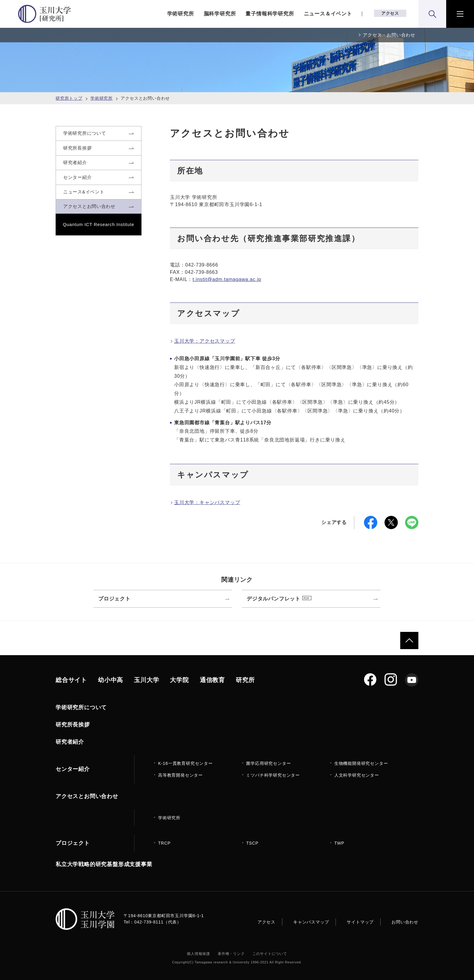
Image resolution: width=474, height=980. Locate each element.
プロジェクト (73, 843)
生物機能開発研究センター (361, 763)
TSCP (252, 843)
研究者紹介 (70, 742)
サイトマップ (360, 922)
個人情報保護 (198, 954)
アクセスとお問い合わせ (87, 796)
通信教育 (212, 680)
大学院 (179, 680)
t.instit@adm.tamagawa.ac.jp (227, 279)
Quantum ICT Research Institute (99, 240)
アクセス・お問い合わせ (389, 35)
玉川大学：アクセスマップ (205, 341)
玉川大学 (146, 680)
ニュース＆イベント (328, 14)
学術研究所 (181, 14)
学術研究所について (81, 707)
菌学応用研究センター (268, 763)
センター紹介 (73, 769)
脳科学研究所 (220, 14)
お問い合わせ (405, 922)
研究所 (245, 680)
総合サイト (71, 680)
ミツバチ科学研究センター (273, 775)
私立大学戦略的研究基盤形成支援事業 (104, 864)
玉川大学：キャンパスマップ (207, 502)
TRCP (164, 843)
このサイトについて (270, 954)
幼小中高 (110, 680)
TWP (339, 843)
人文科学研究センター (357, 775)
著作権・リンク (231, 954)
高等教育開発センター (180, 775)
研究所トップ (69, 98)
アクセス (390, 13)
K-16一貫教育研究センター (185, 763)
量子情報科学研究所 (270, 14)
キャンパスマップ (311, 922)
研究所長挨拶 (73, 725)
